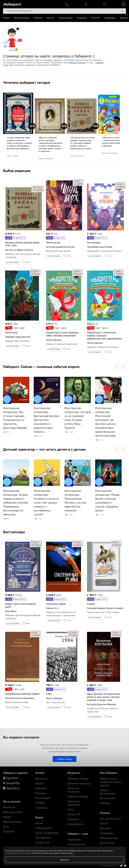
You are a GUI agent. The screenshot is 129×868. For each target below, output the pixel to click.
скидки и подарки (77, 63)
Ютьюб (7, 817)
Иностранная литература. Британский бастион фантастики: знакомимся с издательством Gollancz (46, 420)
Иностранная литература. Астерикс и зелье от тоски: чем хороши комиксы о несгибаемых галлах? (46, 503)
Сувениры (110, 18)
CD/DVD (96, 18)
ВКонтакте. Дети (13, 812)
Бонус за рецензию (47, 833)
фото (38, 190)
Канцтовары (66, 18)
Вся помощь (107, 843)
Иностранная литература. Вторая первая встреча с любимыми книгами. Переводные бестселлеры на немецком (16, 503)
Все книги (41, 779)
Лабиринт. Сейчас (78, 779)
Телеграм (9, 831)
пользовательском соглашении (18, 853)
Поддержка (107, 833)
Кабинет (105, 803)
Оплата (104, 823)
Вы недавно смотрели (21, 737)
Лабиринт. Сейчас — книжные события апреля (41, 367)
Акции (39, 823)
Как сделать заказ (110, 819)
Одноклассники (12, 822)
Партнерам (74, 839)
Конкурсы (73, 819)
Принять (65, 860)
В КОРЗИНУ (13, 262)
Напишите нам (109, 838)
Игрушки (82, 18)
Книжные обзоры (78, 796)
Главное (38, 18)
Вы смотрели (108, 798)
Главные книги (44, 828)
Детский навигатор (79, 783)
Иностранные (22, 18)
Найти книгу (65, 759)
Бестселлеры (14, 532)
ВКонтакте (9, 807)
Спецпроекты (76, 824)
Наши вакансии (77, 844)
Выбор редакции (17, 171)
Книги (6, 18)
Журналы (41, 788)
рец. (37, 187)
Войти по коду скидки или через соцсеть (110, 782)
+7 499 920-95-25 (109, 865)
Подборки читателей (74, 803)
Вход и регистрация (107, 792)
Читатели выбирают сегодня (27, 82)
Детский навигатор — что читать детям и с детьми (44, 449)
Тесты (71, 809)
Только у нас (43, 842)
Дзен (6, 827)
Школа (51, 18)
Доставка (105, 828)
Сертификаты (43, 838)
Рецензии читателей (73, 790)
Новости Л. (74, 814)
